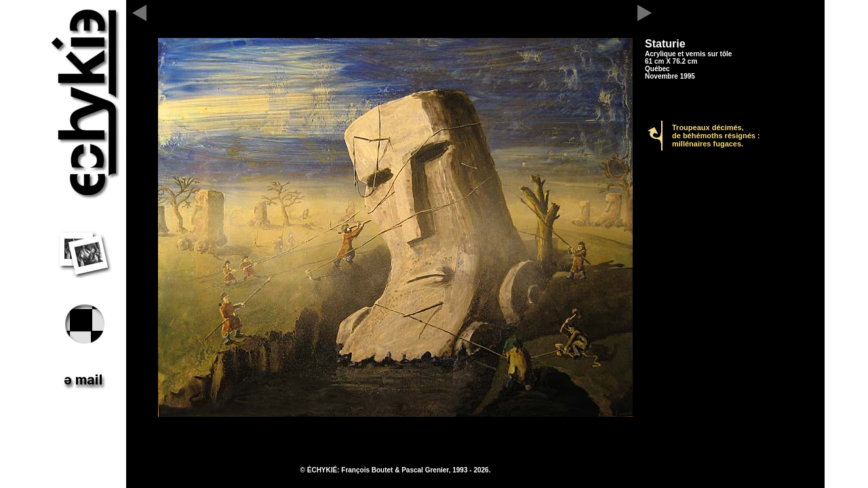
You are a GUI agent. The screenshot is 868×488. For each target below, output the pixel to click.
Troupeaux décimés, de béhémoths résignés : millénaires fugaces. (716, 136)
